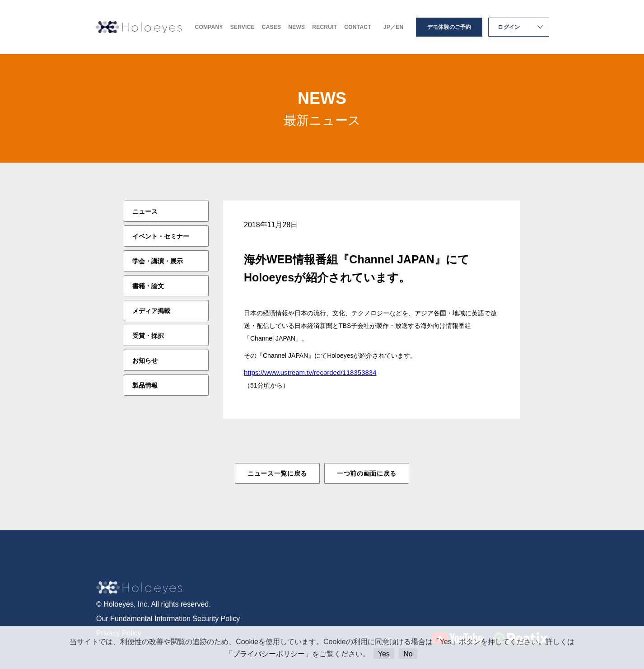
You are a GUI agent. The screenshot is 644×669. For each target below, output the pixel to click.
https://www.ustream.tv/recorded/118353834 (310, 372)
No (408, 654)
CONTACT (357, 27)
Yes (384, 654)
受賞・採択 (148, 336)
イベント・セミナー (161, 236)
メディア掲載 (151, 311)
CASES (272, 27)
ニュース (145, 211)
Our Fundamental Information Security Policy (168, 619)
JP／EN (394, 27)
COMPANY (209, 27)
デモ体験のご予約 (449, 27)
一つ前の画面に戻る (367, 473)
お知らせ (145, 360)
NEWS (296, 27)
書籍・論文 (148, 286)
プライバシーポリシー (269, 654)
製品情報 (145, 385)
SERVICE (243, 27)
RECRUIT (324, 27)
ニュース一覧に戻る (277, 473)
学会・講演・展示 (158, 261)
